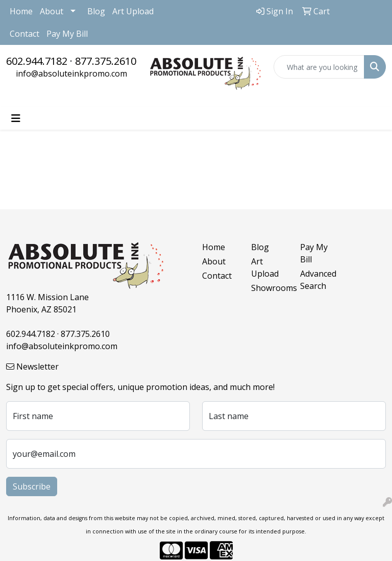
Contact (24, 34)
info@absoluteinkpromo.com (71, 74)
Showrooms (269, 288)
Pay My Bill (67, 34)
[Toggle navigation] (16, 118)
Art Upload (133, 11)
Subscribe (32, 486)
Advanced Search (318, 280)
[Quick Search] (319, 67)
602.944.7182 (37, 61)
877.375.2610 (106, 61)
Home (21, 11)
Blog (96, 11)
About (52, 11)
